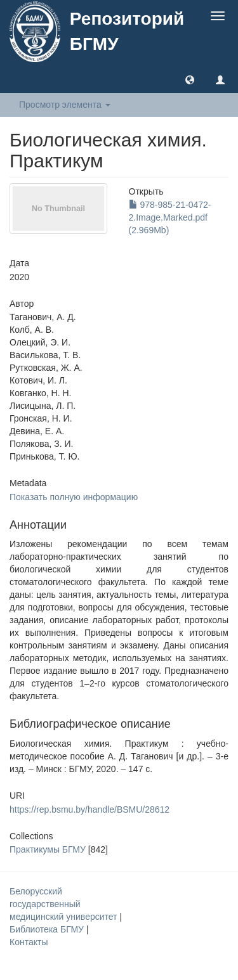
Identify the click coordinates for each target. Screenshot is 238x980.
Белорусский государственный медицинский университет (64, 904)
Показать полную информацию (74, 497)
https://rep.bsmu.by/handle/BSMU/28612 (89, 809)
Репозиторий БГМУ (127, 31)
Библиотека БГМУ (48, 929)
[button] (190, 79)
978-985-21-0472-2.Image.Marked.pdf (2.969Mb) (170, 217)
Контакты (29, 942)
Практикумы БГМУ (48, 849)
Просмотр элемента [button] (65, 105)
